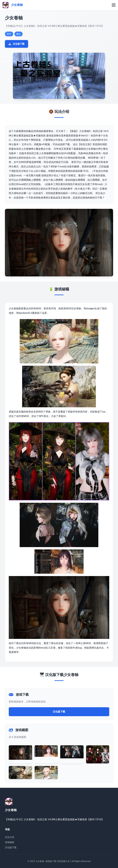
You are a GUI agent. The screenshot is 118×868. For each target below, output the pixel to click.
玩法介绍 (10, 837)
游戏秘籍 (10, 842)
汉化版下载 (17, 44)
